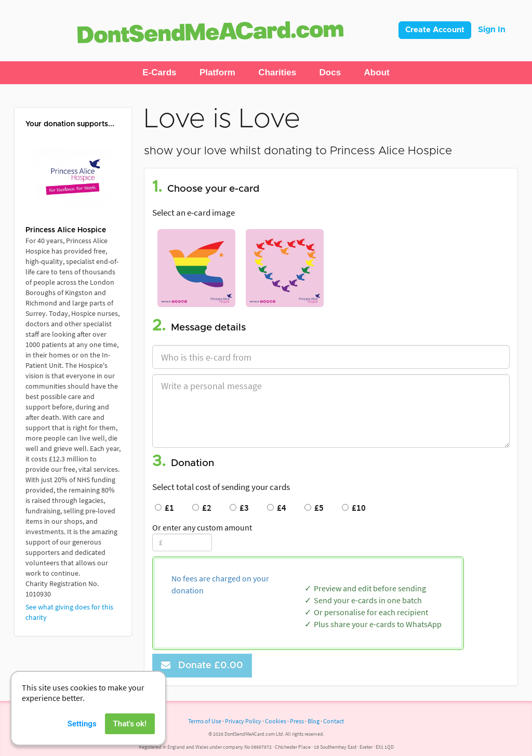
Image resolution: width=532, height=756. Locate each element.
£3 (239, 508)
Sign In (492, 30)
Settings (82, 733)
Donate (202, 665)
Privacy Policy (243, 721)
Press (297, 721)
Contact (334, 721)
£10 (354, 508)
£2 (202, 508)
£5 (314, 508)
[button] (159, 73)
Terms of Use (205, 721)
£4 (277, 508)
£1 (164, 508)
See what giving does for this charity (69, 612)
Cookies (276, 721)
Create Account (435, 30)
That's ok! (130, 733)
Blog (314, 721)
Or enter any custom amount (202, 527)
